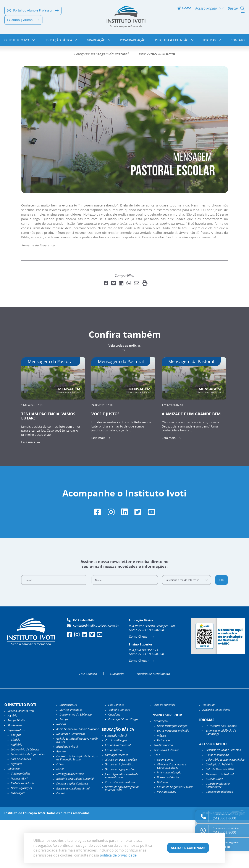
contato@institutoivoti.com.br (93, 674)
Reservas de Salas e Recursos (223, 798)
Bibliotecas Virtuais (22, 831)
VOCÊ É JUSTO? (105, 462)
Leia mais (29, 490)
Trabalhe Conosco (119, 758)
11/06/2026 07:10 (32, 453)
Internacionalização (169, 821)
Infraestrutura (68, 753)
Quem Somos (165, 808)
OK (222, 628)
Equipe (64, 768)
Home (184, 9)
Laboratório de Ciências (25, 798)
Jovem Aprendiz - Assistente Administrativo (122, 824)
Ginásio (15, 788)
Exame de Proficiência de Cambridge (221, 780)
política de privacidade (118, 855)
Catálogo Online (21, 822)
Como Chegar (139, 685)
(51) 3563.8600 (81, 668)
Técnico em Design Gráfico (121, 808)
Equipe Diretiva (17, 769)
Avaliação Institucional (216, 758)
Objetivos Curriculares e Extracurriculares (171, 814)
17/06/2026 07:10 (172, 453)
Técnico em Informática (119, 813)
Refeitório (16, 812)
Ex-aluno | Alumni (23, 21)
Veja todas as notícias (125, 394)
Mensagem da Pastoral (70, 822)
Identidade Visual (67, 795)
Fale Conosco (88, 722)
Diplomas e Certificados (71, 782)
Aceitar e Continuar (188, 848)
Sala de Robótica (21, 807)
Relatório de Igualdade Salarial (75, 827)
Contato (238, 41)
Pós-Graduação (133, 41)
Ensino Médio (113, 798)
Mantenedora (16, 773)
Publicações (18, 841)
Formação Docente (116, 803)
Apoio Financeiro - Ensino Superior (77, 777)
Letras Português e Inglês (172, 774)
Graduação (99, 41)
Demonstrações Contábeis (72, 832)
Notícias (24, 55)
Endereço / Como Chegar (124, 768)
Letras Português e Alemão (173, 779)
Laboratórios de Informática (28, 802)
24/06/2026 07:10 (102, 453)
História (12, 764)
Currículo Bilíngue (116, 788)
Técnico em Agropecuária (120, 817)
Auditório (16, 793)
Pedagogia (163, 788)
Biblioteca (14, 817)
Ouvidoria (117, 722)
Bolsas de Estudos (168, 825)
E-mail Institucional (217, 803)
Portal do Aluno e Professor (33, 11)
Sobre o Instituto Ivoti (21, 759)
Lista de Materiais (164, 753)
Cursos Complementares (120, 830)
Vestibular (209, 753)
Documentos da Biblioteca (76, 763)
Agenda (61, 800)
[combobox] (187, 628)
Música (161, 784)
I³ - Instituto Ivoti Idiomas (221, 774)
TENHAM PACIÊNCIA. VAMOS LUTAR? (48, 464)
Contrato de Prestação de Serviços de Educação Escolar (77, 806)
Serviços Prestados (71, 758)
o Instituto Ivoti (20, 41)
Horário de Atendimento (153, 722)
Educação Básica (61, 41)
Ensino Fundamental (118, 793)
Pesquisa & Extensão (174, 41)
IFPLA (157, 803)
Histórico (162, 830)
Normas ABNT (19, 827)
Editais (60, 812)
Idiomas (212, 41)
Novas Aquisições (21, 836)
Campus (16, 783)
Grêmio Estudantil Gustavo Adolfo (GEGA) (77, 789)
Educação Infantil (116, 784)
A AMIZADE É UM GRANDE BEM (191, 462)
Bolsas (60, 817)
